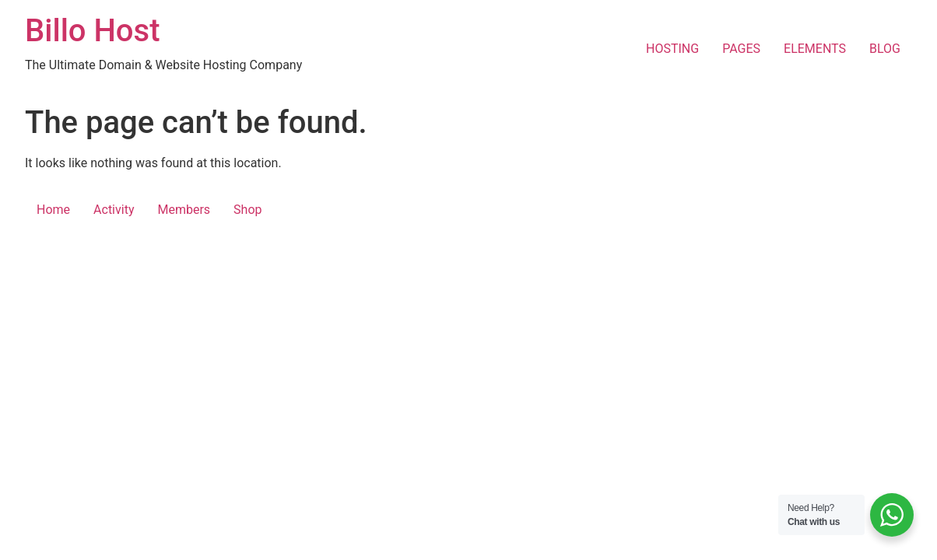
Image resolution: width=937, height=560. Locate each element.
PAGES (741, 49)
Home (53, 210)
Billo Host (92, 31)
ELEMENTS (815, 49)
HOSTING (672, 49)
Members (184, 210)
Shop (247, 210)
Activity (114, 210)
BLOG (885, 49)
